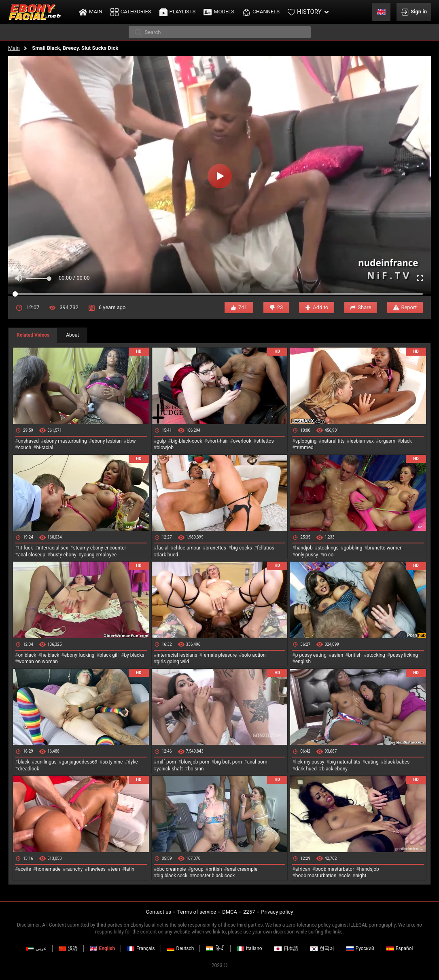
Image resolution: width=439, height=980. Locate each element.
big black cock (172, 876)
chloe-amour (187, 548)
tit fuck (25, 548)
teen (115, 869)
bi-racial (45, 448)
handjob (304, 548)
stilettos (265, 441)
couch (24, 448)
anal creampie (242, 869)
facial (162, 548)
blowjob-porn (195, 762)
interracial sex (53, 548)
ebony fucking (80, 655)
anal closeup (32, 555)
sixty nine (112, 762)
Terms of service (197, 912)
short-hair (217, 441)
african (303, 869)
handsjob (369, 869)
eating (372, 762)
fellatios (266, 548)
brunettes (216, 548)
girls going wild (173, 662)
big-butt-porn (228, 762)
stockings (328, 548)
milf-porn (166, 762)
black (406, 441)
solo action (254, 655)
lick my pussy (310, 762)
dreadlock (29, 769)
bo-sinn (196, 769)
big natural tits (345, 762)
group (197, 869)
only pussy (307, 555)
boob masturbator (335, 869)
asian (337, 655)
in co (329, 555)
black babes (397, 762)
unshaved (28, 441)
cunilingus (45, 762)
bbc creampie (171, 869)
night (361, 876)
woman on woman (38, 662)
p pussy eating (311, 655)
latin (130, 869)
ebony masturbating (65, 441)
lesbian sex (362, 441)
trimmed (304, 448)
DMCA (230, 912)
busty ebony (63, 555)
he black (50, 655)
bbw (131, 441)
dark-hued (167, 555)
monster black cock (214, 876)
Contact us (158, 912)
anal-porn (257, 762)
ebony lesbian (107, 441)
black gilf (109, 655)
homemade (48, 869)
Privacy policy (277, 912)
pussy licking (404, 655)
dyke (133, 762)
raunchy (74, 869)
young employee (99, 555)
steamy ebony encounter (99, 548)
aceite (24, 869)
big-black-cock (186, 441)
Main (14, 48)
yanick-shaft (170, 769)
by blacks (134, 655)
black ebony (335, 769)
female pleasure (219, 655)
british (355, 655)
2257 (249, 912)
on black (27, 655)
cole (346, 876)
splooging (306, 441)
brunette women (385, 548)
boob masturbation (316, 876)
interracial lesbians (177, 655)
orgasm (387, 441)
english (303, 662)
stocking (376, 655)
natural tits (333, 441)
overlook (242, 441)
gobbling (353, 548)
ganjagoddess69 (80, 762)
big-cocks (241, 548)
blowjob (165, 448)
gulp (161, 441)
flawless (97, 869)
